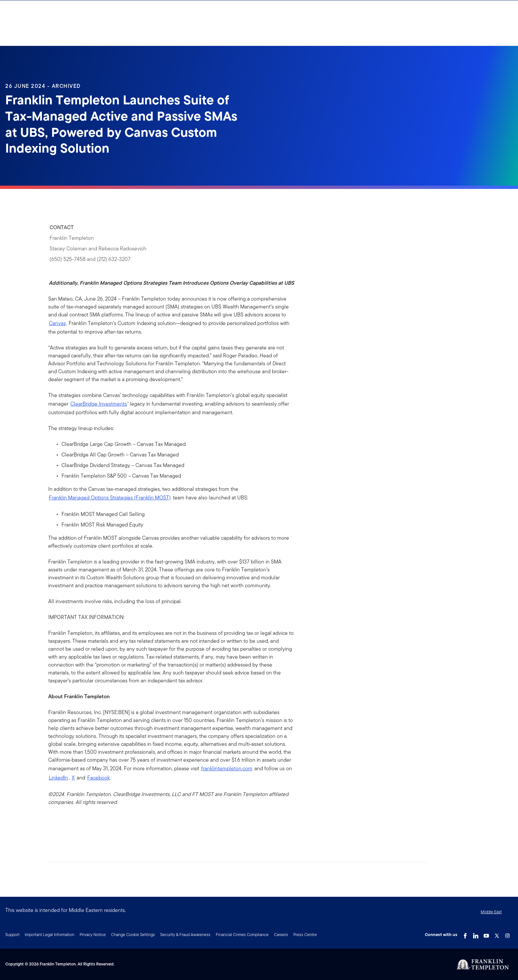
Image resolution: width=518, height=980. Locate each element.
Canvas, (58, 323)
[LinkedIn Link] (476, 934)
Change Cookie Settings (133, 935)
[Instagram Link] (507, 934)
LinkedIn (58, 778)
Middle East (491, 912)
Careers (281, 935)
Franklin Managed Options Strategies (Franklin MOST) (110, 498)
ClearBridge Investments (99, 404)
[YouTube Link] (486, 934)
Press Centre (305, 935)
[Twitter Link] (497, 934)
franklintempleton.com (227, 768)
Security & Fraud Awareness (185, 935)
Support (12, 935)
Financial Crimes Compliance (242, 935)
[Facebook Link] (465, 934)
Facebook (98, 778)
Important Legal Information (50, 935)
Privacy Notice (93, 935)
